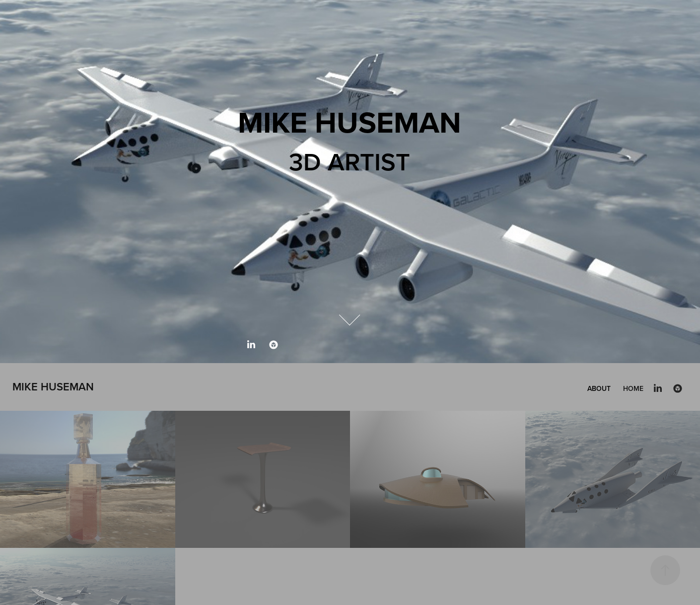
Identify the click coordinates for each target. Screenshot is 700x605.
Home (633, 388)
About (599, 388)
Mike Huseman (53, 386)
